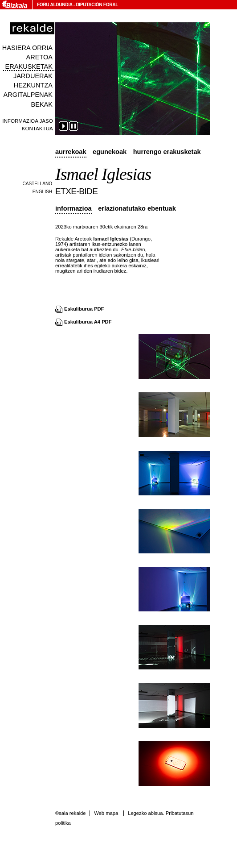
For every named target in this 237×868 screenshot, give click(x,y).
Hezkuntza (33, 85)
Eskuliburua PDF (84, 309)
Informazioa (74, 208)
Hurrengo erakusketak (167, 152)
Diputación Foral (97, 5)
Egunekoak (110, 152)
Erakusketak (29, 66)
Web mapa (106, 813)
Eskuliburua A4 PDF (88, 322)
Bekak (42, 104)
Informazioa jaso (28, 121)
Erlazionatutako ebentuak (137, 208)
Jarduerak (33, 76)
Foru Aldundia (55, 5)
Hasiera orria (27, 48)
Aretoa (39, 57)
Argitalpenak (28, 95)
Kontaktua (37, 128)
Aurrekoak (71, 152)
